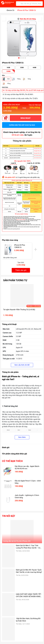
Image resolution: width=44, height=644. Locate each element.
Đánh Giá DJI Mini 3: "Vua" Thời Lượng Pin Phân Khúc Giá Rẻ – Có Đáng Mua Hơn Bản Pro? (28, 547)
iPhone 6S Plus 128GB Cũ (20, 246)
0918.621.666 (18, 135)
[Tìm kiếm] (18, 4)
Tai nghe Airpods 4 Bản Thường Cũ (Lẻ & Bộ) (19, 310)
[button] (19, 58)
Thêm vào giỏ (21, 270)
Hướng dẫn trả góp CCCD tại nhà (22, 125)
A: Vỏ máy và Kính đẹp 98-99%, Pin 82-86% (18, 94)
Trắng (19, 79)
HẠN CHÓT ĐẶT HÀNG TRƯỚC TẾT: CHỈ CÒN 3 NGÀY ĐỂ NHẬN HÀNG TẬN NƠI (29, 595)
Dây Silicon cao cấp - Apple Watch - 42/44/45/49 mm (27, 467)
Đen (9, 79)
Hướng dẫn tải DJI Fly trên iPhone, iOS (17, 541)
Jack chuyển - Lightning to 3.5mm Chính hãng (27, 496)
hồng (9, 84)
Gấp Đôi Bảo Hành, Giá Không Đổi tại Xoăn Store (28, 620)
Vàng (29, 79)
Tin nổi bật (9, 516)
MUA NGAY (26, 118)
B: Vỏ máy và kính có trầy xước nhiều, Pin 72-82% (20, 98)
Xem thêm (22, 437)
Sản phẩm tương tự (15, 280)
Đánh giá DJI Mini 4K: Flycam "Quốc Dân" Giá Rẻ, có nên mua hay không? (29, 571)
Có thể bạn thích (12, 461)
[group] (22, 38)
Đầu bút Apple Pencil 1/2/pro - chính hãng (28, 482)
